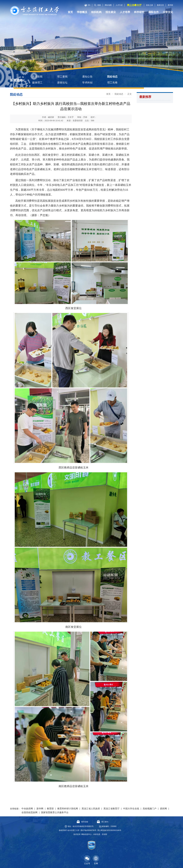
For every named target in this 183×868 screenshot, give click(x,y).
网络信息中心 (86, 834)
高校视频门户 (150, 809)
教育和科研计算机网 (68, 809)
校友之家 (150, 5)
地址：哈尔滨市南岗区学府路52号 (81, 826)
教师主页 (160, 5)
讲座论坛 (62, 83)
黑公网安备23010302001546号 (109, 830)
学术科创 (87, 83)
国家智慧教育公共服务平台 (55, 812)
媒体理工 (37, 83)
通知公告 (87, 77)
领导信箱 (82, 822)
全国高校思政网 (29, 812)
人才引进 (119, 5)
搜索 (98, 5)
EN (87, 5)
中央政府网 (27, 809)
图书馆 (170, 5)
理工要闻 (62, 77)
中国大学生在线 (131, 809)
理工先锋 (112, 83)
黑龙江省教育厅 (112, 809)
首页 (108, 94)
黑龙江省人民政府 (91, 809)
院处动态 (112, 77)
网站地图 (108, 5)
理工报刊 (103, 822)
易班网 (163, 809)
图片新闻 (37, 77)
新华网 (40, 809)
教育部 (50, 809)
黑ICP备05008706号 (88, 830)
